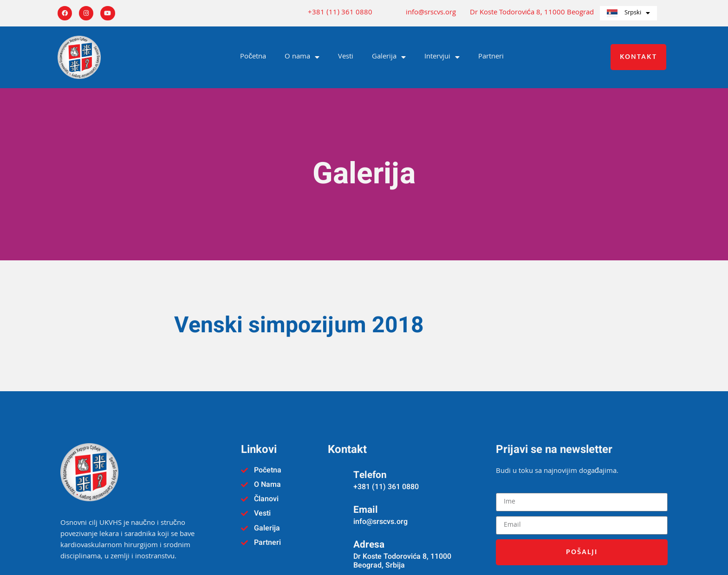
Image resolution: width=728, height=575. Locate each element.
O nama (302, 57)
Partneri (491, 57)
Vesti (346, 57)
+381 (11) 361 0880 (340, 13)
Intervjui (442, 57)
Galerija (389, 57)
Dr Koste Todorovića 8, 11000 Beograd (532, 13)
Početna (253, 57)
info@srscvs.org (431, 13)
